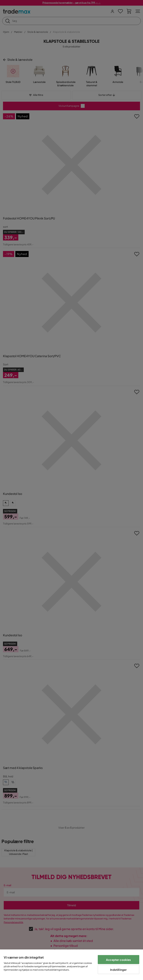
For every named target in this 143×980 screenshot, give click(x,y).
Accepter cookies (118, 960)
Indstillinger (118, 970)
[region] (71, 965)
